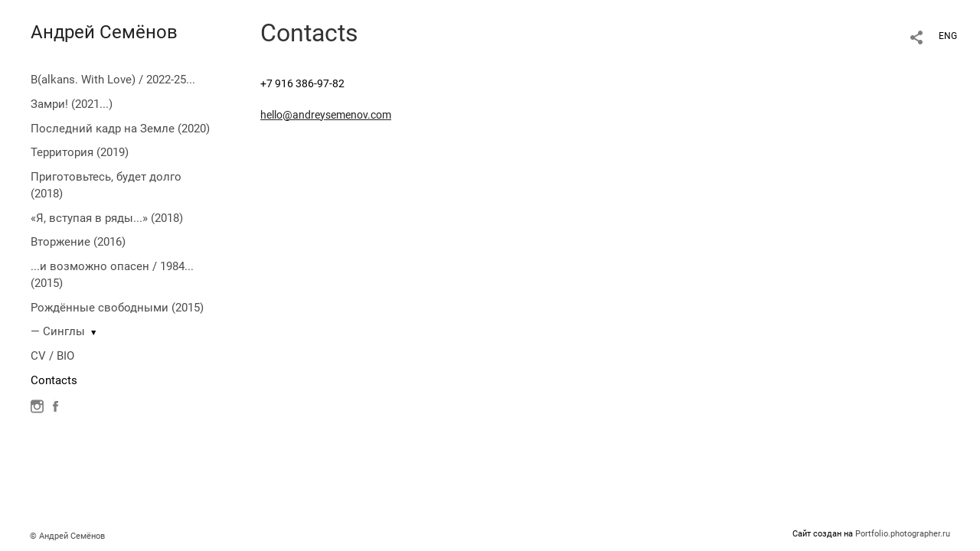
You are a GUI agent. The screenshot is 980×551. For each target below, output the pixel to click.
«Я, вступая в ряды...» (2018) (107, 218)
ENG (948, 36)
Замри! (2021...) (72, 104)
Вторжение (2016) (78, 242)
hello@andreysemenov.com (326, 115)
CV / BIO (52, 356)
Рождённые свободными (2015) (117, 308)
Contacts (54, 380)
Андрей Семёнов (104, 32)
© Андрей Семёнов (67, 536)
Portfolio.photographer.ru (903, 534)
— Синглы (58, 331)
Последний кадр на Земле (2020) (120, 129)
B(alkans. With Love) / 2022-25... (113, 80)
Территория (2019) (80, 152)
